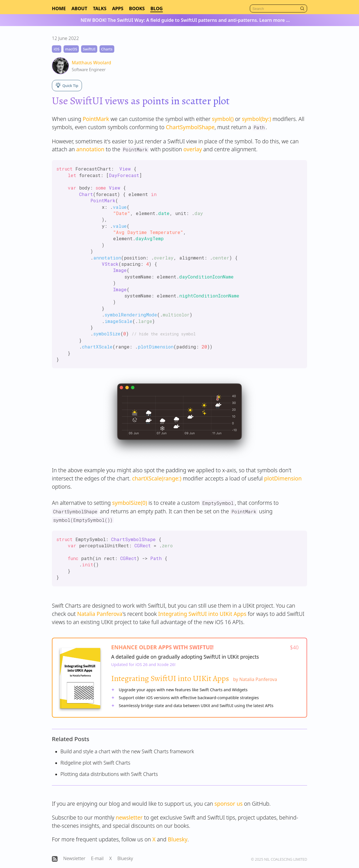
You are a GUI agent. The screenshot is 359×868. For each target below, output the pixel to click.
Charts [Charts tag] (107, 49)
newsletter (129, 817)
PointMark (96, 119)
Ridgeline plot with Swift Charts (95, 763)
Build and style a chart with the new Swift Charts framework (127, 751)
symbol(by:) (256, 119)
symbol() (223, 119)
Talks (100, 8)
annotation (90, 149)
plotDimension (283, 478)
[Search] (278, 8)
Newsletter (74, 858)
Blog (157, 8)
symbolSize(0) (130, 503)
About (79, 8)
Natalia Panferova (100, 614)
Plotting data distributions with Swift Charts (109, 774)
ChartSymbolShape (190, 127)
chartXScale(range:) (157, 478)
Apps (118, 8)
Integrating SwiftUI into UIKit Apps (202, 614)
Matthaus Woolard (91, 63)
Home (59, 8)
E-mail (97, 858)
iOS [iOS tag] (57, 49)
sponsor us (228, 804)
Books (137, 8)
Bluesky (178, 839)
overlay (193, 149)
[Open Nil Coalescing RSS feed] (55, 859)
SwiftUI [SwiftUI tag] (89, 49)
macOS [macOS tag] (71, 49)
